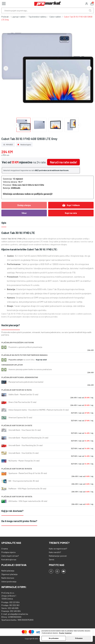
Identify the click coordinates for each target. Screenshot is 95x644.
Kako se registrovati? (58, 549)
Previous (6, 68)
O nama (5, 549)
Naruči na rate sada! (63, 162)
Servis (52, 559)
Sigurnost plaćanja (9, 574)
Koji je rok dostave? (12, 511)
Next (89, 68)
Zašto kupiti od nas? (10, 556)
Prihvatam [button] (79, 638)
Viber (24, 213)
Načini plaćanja (8, 571)
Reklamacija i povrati (58, 556)
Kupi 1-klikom (71, 205)
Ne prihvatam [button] (54, 638)
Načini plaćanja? (11, 325)
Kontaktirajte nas (9, 559)
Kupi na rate (71, 213)
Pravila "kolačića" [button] (66, 633)
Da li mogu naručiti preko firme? (19, 521)
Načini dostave (8, 578)
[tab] (47, 325)
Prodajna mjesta (8, 552)
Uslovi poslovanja (9, 581)
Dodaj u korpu (24, 205)
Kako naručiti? (55, 552)
